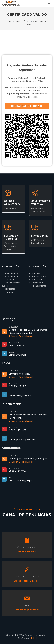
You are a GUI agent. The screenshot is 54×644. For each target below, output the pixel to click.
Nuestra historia (39, 276)
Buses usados (12, 276)
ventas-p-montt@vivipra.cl (22, 439)
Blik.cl (34, 638)
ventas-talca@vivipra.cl (20, 396)
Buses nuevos (12, 273)
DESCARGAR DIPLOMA (27, 106)
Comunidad (37, 283)
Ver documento (27, 552)
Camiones (10, 279)
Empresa (36, 273)
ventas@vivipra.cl (17, 355)
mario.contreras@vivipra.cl (22, 480)
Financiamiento (39, 286)
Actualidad (37, 279)
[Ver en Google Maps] (21, 336)
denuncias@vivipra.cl (27, 610)
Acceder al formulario (27, 581)
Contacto (9, 292)
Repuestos (10, 289)
